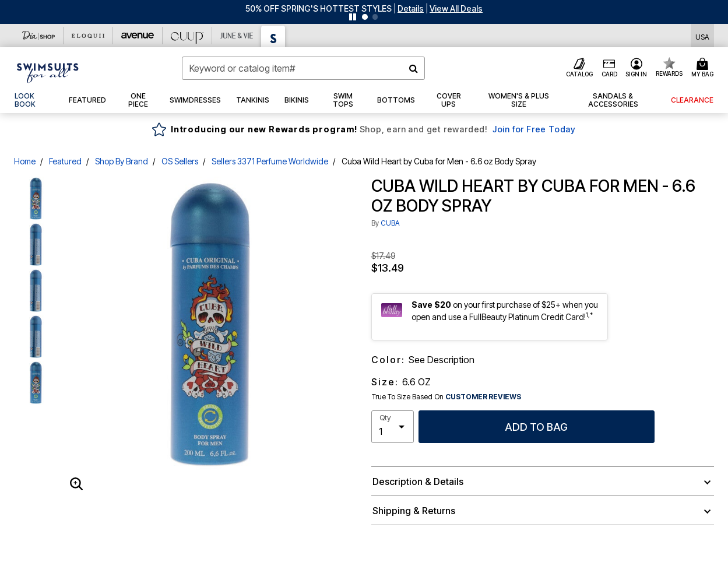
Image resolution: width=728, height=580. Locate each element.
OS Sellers (180, 161)
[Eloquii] (88, 36)
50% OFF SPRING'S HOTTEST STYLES (319, 8)
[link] (34, 100)
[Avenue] (138, 36)
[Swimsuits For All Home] (48, 72)
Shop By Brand (122, 161)
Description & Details (418, 481)
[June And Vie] (237, 36)
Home (25, 161)
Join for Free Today (534, 129)
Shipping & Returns (414, 511)
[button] (411, 8)
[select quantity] (393, 427)
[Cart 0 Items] (704, 68)
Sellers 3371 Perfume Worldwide (270, 161)
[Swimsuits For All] (273, 36)
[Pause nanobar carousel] (353, 17)
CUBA (390, 223)
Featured (65, 161)
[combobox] (303, 68)
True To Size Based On (446, 397)
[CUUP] (187, 36)
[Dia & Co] (39, 36)
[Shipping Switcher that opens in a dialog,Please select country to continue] (702, 36)
